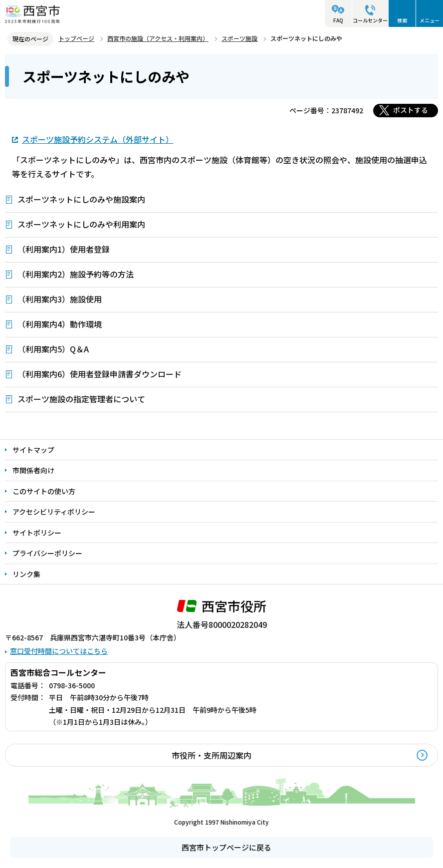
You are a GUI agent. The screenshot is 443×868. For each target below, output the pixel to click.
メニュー (430, 20)
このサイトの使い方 (44, 491)
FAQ (338, 20)
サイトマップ (33, 450)
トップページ (76, 38)
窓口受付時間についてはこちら (59, 651)
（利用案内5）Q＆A (53, 349)
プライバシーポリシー (47, 553)
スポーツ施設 (239, 38)
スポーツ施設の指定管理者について (81, 399)
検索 (402, 20)
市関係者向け (33, 470)
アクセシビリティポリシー (54, 512)
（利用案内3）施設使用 (60, 299)
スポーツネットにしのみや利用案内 (81, 224)
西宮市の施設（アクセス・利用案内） (158, 38)
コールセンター (370, 20)
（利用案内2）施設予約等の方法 (76, 274)
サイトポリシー (37, 533)
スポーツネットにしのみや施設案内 (81, 199)
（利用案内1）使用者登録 (64, 249)
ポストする (411, 110)
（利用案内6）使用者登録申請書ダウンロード (100, 374)
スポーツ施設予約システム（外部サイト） (98, 139)
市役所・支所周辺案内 (212, 755)
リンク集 (26, 574)
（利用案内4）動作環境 (60, 324)
